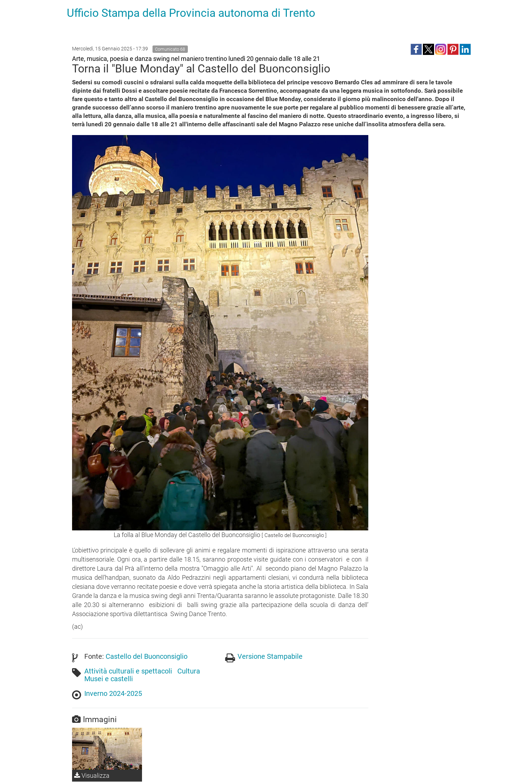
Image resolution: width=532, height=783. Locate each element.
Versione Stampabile (270, 656)
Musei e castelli (109, 679)
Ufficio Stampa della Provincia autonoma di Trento (191, 13)
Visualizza (92, 775)
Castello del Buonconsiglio (147, 656)
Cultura (189, 671)
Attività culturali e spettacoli (128, 671)
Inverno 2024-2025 (113, 693)
